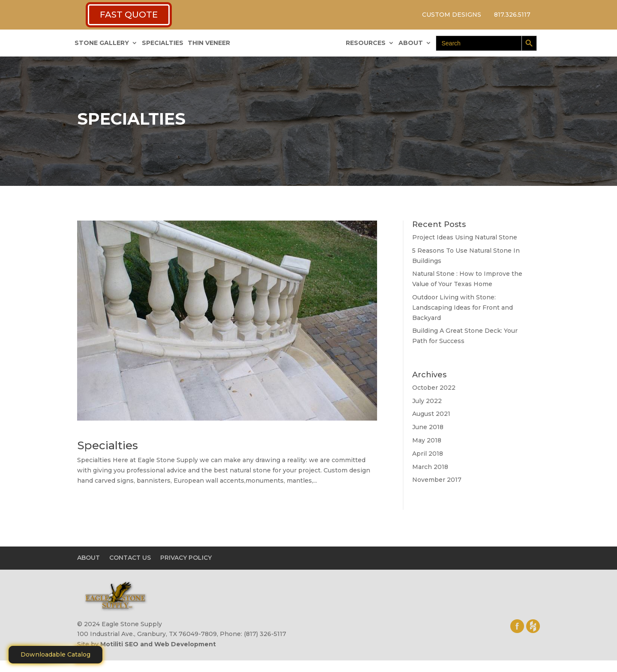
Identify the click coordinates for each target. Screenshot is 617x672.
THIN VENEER (209, 43)
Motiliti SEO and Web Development (158, 644)
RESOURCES (366, 43)
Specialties (108, 445)
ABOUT (411, 43)
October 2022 (434, 388)
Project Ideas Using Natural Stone (465, 237)
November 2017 (437, 480)
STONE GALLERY (102, 43)
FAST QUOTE (129, 15)
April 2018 (428, 454)
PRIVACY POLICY (186, 558)
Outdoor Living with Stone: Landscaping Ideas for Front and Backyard (463, 308)
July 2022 (427, 401)
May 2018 (427, 440)
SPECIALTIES (163, 43)
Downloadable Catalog (55, 654)
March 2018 (430, 467)
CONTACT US (130, 558)
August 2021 (431, 414)
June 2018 (428, 427)
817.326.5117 (512, 15)
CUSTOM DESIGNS (452, 15)
